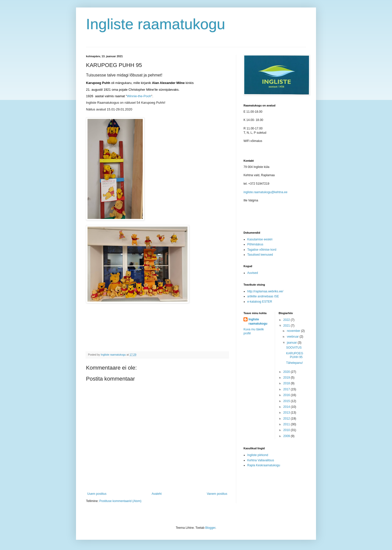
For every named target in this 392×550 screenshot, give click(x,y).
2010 (287, 430)
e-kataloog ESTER (260, 302)
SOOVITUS (294, 348)
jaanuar (292, 343)
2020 (287, 372)
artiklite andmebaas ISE (263, 296)
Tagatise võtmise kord (262, 250)
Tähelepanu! (294, 363)
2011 (287, 424)
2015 (287, 401)
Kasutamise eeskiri (260, 239)
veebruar (293, 337)
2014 (287, 407)
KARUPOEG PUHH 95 (294, 355)
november (294, 331)
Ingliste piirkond (258, 455)
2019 (287, 378)
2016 (287, 395)
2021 (287, 326)
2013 (287, 413)
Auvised (253, 273)
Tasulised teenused (260, 255)
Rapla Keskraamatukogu (264, 465)
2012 (287, 419)
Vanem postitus (217, 494)
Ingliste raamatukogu (156, 24)
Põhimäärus (255, 244)
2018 (287, 383)
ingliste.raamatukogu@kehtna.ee (265, 192)
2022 (287, 320)
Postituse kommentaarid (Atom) (120, 501)
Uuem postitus (97, 494)
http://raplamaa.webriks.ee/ (265, 291)
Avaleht (157, 494)
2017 (287, 389)
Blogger (210, 528)
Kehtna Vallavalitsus (261, 460)
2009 (287, 436)
